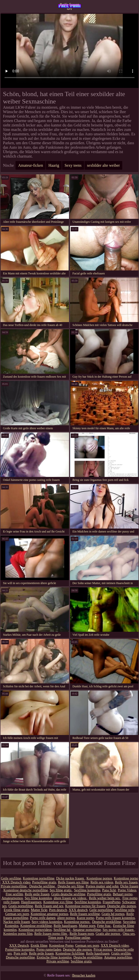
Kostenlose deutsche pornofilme (26, 890)
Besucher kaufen (84, 975)
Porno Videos (127, 890)
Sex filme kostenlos (38, 898)
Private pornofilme (14, 886)
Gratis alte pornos (108, 934)
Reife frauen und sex (49, 906)
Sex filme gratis (61, 890)
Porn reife (20, 953)
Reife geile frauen (37, 894)
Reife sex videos (102, 882)
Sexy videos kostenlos (47, 922)
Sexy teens (73, 165)
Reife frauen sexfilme (85, 914)
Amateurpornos (12, 898)
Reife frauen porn (82, 934)
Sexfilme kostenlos (87, 890)
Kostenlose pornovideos (35, 930)
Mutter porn (87, 926)
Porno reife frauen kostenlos (115, 918)
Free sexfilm (14, 894)
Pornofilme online (78, 938)
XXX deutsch (78, 910)
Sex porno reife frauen (118, 930)
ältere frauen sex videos (70, 898)
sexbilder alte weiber (103, 165)
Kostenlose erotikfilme (36, 926)
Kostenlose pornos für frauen (85, 906)
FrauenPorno (112, 902)
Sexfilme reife (125, 910)
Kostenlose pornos (99, 878)
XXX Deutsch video (16, 882)
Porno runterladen (49, 949)
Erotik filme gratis (16, 910)
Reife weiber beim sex (105, 898)
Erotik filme (39, 946)
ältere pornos (66, 918)
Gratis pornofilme (21, 906)
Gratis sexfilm (121, 953)
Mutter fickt (39, 910)
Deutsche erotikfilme (107, 922)
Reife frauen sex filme (73, 882)
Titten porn (56, 938)
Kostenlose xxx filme (58, 902)
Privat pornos (103, 949)
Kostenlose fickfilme (70, 953)
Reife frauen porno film (51, 934)
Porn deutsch (58, 910)
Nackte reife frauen (17, 922)
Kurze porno (86, 918)
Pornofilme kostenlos (20, 949)
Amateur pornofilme (87, 930)
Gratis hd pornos (113, 914)
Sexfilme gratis (81, 961)
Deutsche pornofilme (20, 957)
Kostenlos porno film (18, 934)
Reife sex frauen (126, 882)
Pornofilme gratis (44, 882)
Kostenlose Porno (61, 946)
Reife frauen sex (69, 6)
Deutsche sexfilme (43, 886)
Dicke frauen (129, 886)
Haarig (54, 165)
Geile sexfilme (11, 878)
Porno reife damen (43, 918)
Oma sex (129, 934)
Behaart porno (123, 894)
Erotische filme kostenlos (54, 957)
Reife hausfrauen (65, 926)
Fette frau (104, 926)
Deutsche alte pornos (121, 906)
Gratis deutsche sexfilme (68, 894)
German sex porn (17, 914)
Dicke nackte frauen (70, 878)
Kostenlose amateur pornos (50, 914)
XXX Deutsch (19, 946)
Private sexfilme (58, 961)
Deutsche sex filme (71, 886)
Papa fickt (109, 890)
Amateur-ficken (30, 165)
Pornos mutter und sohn (102, 886)
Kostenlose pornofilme (39, 878)
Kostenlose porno (126, 878)
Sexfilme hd (62, 930)
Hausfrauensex (31, 902)
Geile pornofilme (101, 910)
